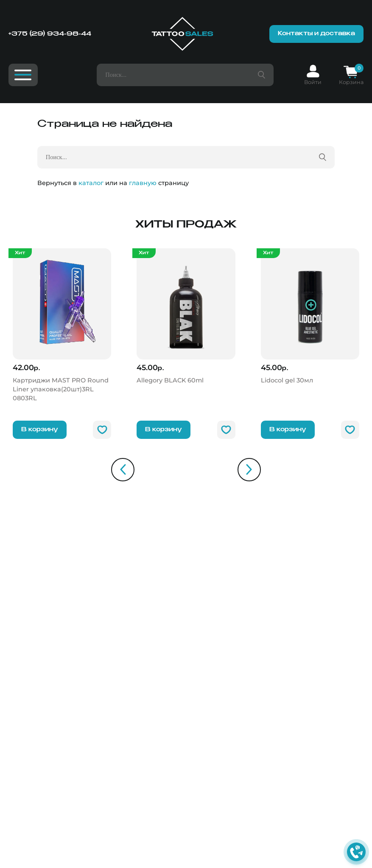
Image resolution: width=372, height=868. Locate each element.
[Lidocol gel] (310, 317)
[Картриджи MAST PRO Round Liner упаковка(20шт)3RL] (62, 326)
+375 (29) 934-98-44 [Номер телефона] (50, 34)
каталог (91, 183)
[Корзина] (351, 75)
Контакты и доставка (316, 34)
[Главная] (182, 34)
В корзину (40, 430)
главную (143, 183)
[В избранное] (102, 430)
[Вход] (313, 75)
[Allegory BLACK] (186, 317)
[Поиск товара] (262, 75)
